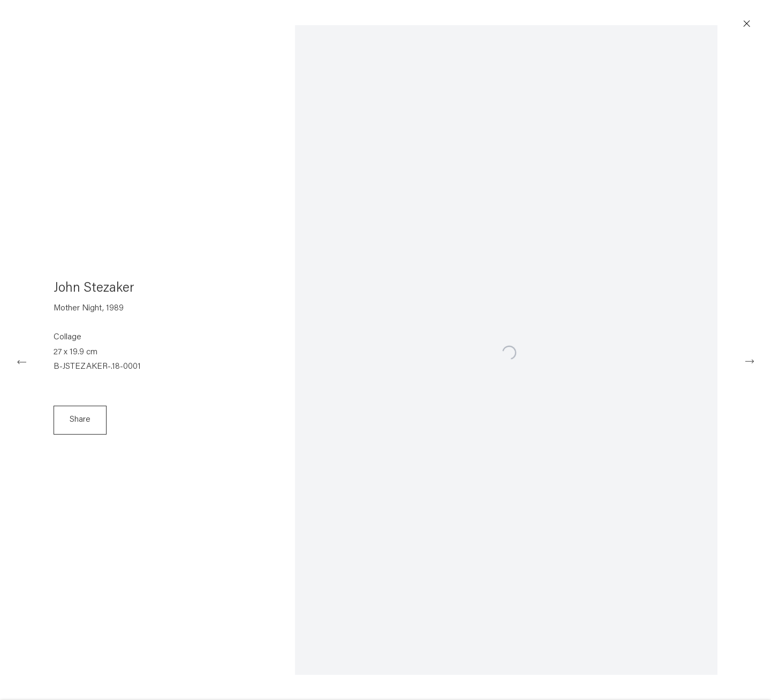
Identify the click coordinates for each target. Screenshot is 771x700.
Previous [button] (21, 361)
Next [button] (750, 361)
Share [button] (80, 423)
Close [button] (752, 24)
